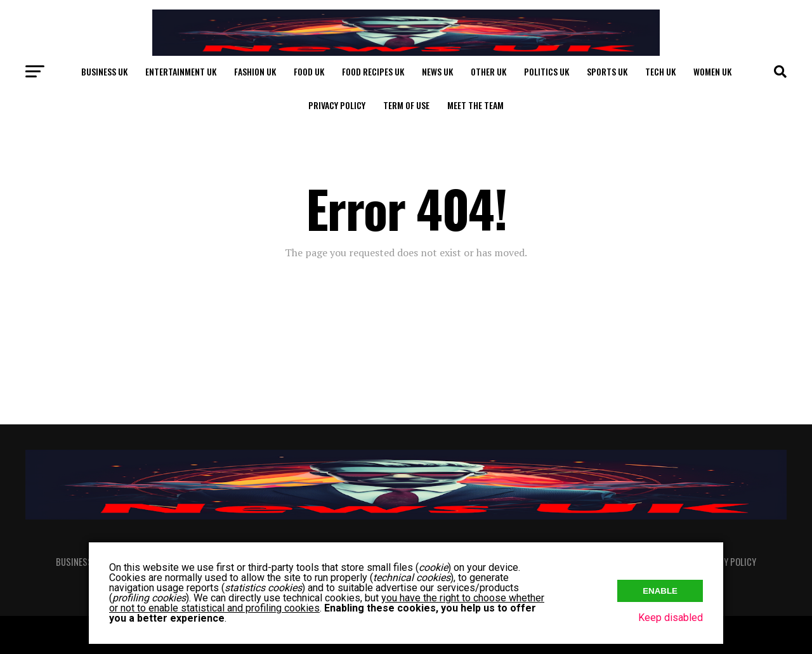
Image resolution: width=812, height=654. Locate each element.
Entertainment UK (181, 71)
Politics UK (547, 71)
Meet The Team (475, 105)
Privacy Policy (337, 105)
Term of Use (406, 105)
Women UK (712, 71)
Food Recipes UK (373, 71)
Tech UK (660, 71)
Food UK (309, 71)
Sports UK (607, 71)
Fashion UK (255, 71)
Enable (660, 591)
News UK (437, 71)
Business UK (104, 71)
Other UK (488, 71)
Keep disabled (671, 618)
